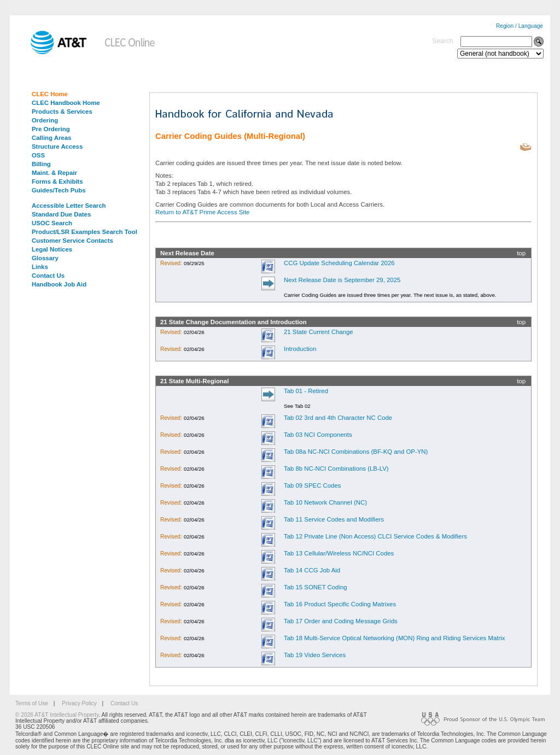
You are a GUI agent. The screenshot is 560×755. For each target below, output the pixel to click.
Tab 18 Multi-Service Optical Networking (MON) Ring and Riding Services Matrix (395, 638)
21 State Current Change (319, 332)
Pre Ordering (51, 129)
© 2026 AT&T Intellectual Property (57, 715)
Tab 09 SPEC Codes (312, 485)
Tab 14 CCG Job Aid (312, 570)
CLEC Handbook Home (66, 103)
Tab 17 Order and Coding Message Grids (341, 621)
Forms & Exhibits (57, 182)
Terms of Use (32, 703)
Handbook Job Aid (59, 284)
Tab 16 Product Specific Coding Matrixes (340, 604)
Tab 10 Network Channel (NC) (325, 502)
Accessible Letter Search (69, 206)
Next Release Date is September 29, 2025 (342, 280)
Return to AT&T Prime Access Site (202, 212)
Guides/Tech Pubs (59, 190)
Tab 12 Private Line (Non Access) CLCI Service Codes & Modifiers (375, 536)
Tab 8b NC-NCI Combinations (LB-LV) (336, 469)
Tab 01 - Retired (306, 391)
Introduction (300, 349)
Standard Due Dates (61, 214)
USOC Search (52, 223)
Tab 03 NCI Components (318, 435)
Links (40, 267)
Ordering (45, 120)
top (521, 253)
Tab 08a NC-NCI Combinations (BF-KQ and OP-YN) (356, 452)
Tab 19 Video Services (315, 655)
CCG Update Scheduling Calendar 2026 (339, 263)
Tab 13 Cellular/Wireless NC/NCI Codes (339, 553)
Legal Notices (52, 249)
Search (442, 41)
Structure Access (57, 147)
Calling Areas (51, 138)
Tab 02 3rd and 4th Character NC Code (338, 418)
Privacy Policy (79, 703)
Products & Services (62, 112)
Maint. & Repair (54, 173)
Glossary (45, 258)
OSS (38, 155)
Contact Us (48, 276)
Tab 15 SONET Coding (316, 587)
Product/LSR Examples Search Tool (84, 232)
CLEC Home (50, 94)
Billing (41, 164)
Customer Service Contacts (72, 241)
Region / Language (520, 26)
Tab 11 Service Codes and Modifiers (334, 519)
